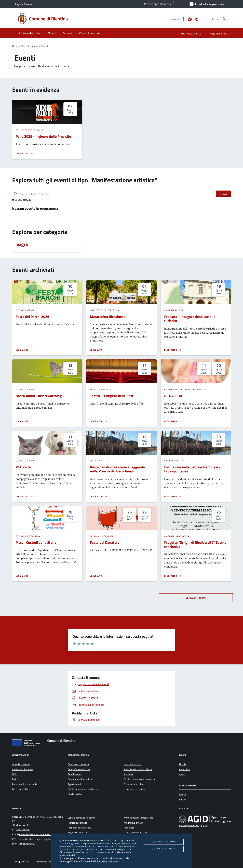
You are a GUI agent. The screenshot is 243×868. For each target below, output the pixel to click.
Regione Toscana (24, 4)
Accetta (164, 849)
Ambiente (128, 774)
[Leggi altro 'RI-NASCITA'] (173, 421)
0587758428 (23, 829)
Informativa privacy (133, 823)
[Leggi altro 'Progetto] (173, 576)
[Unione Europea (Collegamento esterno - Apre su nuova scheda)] (27, 744)
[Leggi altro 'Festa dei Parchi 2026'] (24, 350)
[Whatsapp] (189, 19)
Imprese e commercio (134, 789)
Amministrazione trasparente (138, 818)
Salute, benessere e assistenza (83, 789)
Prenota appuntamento (159, 4)
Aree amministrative (22, 769)
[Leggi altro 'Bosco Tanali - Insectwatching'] (24, 421)
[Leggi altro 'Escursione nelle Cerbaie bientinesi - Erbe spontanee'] (173, 497)
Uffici (15, 774)
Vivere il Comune (30, 46)
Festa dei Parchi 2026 (32, 317)
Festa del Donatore (105, 542)
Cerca (224, 194)
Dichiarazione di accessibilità (138, 833)
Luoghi (183, 795)
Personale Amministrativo (25, 784)
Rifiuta (164, 842)
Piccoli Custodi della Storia (36, 542)
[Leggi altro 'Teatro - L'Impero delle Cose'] (99, 421)
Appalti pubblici (75, 784)
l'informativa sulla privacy (107, 861)
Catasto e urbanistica (78, 764)
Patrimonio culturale (191, 34)
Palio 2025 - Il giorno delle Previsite (43, 136)
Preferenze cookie (120, 858)
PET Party (23, 467)
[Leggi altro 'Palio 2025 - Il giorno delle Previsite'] (24, 154)
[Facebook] (182, 19)
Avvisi (182, 774)
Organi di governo (21, 764)
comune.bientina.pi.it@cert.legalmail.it (36, 839)
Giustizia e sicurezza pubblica (138, 769)
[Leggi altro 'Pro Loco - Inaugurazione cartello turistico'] (173, 350)
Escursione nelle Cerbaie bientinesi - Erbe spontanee (192, 469)
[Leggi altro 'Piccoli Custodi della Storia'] (24, 576)
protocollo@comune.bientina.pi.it (36, 834)
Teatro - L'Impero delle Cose (112, 396)
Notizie (183, 764)
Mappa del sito (22, 862)
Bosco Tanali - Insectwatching (39, 396)
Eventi (182, 800)
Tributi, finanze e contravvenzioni (140, 779)
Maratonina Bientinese (108, 317)
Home (15, 46)
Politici (15, 779)
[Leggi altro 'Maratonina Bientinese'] (99, 350)
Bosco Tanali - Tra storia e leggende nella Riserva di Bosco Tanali (117, 469)
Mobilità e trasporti (133, 764)
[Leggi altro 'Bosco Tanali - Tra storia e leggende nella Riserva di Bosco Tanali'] (99, 497)
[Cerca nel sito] (224, 19)
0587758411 (23, 825)
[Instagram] (195, 19)
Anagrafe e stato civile (79, 769)
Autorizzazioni (75, 774)
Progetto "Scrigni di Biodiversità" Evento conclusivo (195, 544)
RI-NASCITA (173, 396)
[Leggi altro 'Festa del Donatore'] (99, 576)
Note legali (129, 828)
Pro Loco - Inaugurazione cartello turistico (190, 319)
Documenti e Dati (21, 789)
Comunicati (185, 769)
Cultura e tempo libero (134, 784)
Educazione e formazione (80, 779)
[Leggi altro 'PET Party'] (24, 497)
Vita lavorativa (75, 794)
